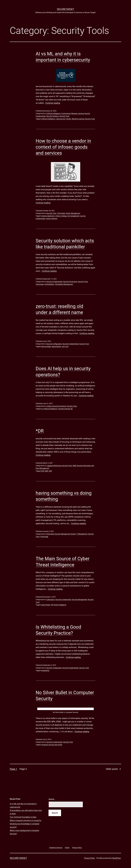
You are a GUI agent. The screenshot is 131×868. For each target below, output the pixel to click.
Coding (49, 406)
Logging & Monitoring (54, 466)
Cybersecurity (61, 119)
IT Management (82, 534)
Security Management (80, 600)
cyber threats (46, 605)
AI (42, 409)
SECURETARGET (65, 9)
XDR (50, 471)
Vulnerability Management (64, 284)
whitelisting (45, 671)
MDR (46, 471)
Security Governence (70, 282)
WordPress (116, 858)
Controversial (66, 114)
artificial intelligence (48, 119)
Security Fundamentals (54, 282)
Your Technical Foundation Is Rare (23, 817)
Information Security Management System (61, 534)
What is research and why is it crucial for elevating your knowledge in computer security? (26, 824)
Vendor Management (73, 213)
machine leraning (64, 409)
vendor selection (52, 219)
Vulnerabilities (49, 284)
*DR (40, 431)
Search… (52, 799)
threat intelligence (60, 605)
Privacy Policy (89, 858)
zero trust (65, 347)
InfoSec (69, 119)
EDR (43, 471)
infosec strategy (61, 216)
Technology (61, 213)
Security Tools (64, 116)
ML (72, 409)
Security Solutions (53, 116)
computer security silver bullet (52, 745)
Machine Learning (77, 114)
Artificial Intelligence (54, 114)
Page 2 (23, 769)
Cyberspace (51, 600)
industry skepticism (48, 216)
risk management (73, 216)
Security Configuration (54, 344)
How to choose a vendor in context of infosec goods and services (63, 147)
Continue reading (53, 103)
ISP (52, 605)
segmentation (56, 347)
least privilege (46, 347)
